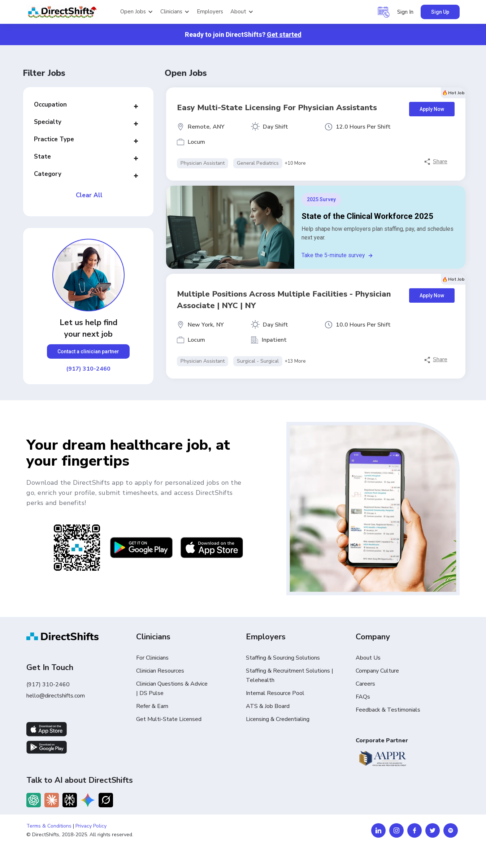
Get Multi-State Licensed (169, 719)
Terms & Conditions (49, 826)
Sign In (405, 12)
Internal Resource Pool (275, 693)
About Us (368, 658)
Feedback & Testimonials (388, 710)
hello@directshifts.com (56, 696)
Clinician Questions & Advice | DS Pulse (172, 688)
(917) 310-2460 (88, 369)
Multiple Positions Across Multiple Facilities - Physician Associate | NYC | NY (284, 300)
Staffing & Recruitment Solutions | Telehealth (290, 675)
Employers (210, 12)
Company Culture (377, 671)
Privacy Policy (91, 826)
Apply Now (432, 109)
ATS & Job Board (268, 706)
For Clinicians (152, 658)
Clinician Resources (160, 671)
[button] (137, 12)
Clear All (89, 195)
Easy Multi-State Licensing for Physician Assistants (277, 108)
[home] (70, 12)
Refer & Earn (152, 706)
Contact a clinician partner (88, 351)
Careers (365, 684)
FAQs (363, 697)
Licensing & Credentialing (278, 719)
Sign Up (440, 12)
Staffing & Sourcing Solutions (283, 658)
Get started (284, 34)
